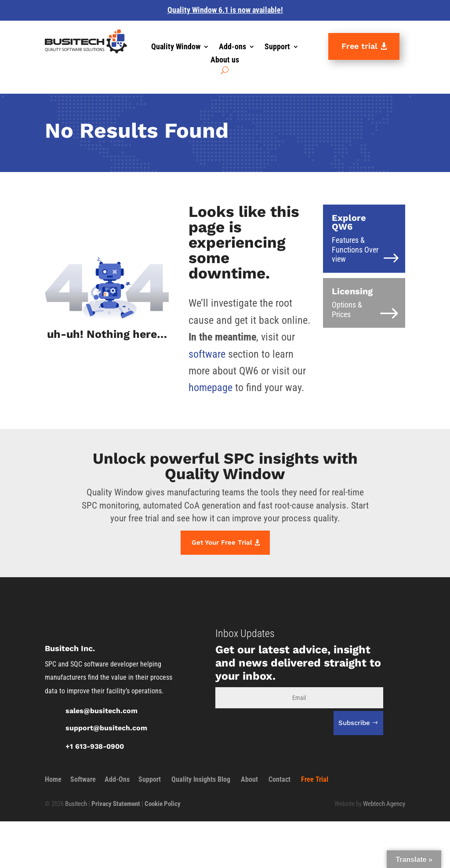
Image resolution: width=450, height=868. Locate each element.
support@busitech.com (106, 728)
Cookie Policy (163, 804)
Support (277, 47)
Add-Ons (117, 779)
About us (225, 60)
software (207, 354)
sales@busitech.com (102, 711)
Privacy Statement (116, 804)
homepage (210, 388)
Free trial (359, 46)
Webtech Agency (384, 804)
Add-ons (232, 47)
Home (53, 779)
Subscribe (354, 723)
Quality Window (176, 47)
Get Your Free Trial (222, 542)
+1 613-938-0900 (95, 746)
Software (83, 779)
